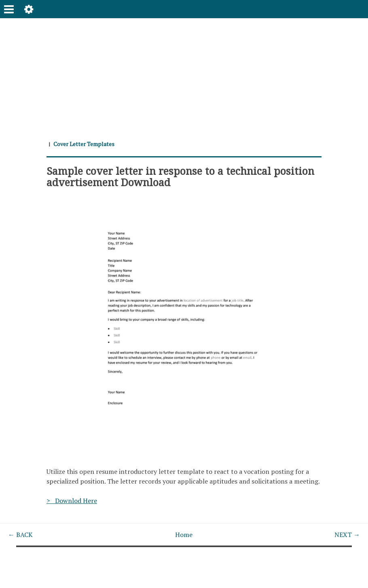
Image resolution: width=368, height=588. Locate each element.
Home (184, 535)
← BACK (20, 535)
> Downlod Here (72, 501)
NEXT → (347, 535)
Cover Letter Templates (84, 144)
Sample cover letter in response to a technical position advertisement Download (180, 176)
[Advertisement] (184, 75)
